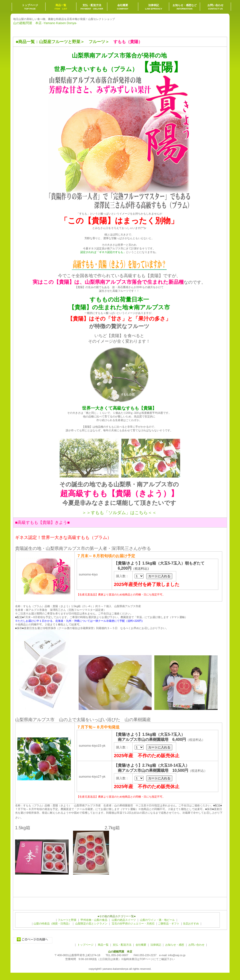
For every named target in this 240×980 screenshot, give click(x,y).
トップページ (85, 945)
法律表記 (156, 945)
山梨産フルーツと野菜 (60, 42)
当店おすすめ (191, 923)
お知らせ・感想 (175, 945)
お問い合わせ (196, 945)
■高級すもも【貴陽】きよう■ (42, 523)
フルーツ (97, 42)
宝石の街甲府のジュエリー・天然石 (133, 923)
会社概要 (141, 945)
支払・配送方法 (122, 945)
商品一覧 (27, 42)
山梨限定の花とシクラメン (91, 923)
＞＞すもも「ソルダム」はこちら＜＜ (119, 513)
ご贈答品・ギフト (169, 923)
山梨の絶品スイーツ (124, 920)
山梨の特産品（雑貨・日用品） (52, 923)
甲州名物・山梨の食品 (94, 920)
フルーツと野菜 (67, 920)
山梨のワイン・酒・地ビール (157, 920)
